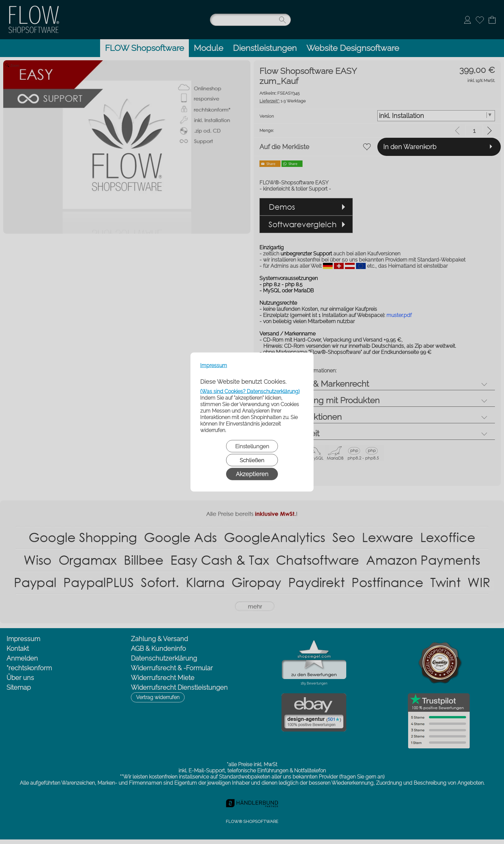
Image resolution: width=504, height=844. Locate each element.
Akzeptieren (252, 474)
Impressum (214, 365)
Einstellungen (252, 446)
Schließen (252, 460)
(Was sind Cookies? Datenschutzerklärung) (250, 391)
